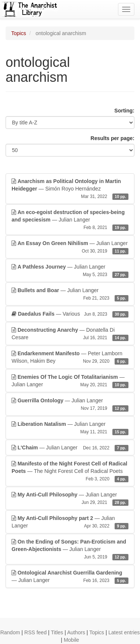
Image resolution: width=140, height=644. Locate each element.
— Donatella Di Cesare (70, 334)
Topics (19, 33)
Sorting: (124, 111)
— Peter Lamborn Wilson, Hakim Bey (70, 357)
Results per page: (113, 138)
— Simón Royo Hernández (70, 189)
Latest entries (124, 632)
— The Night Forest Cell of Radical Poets (70, 471)
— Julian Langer (70, 220)
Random (10, 632)
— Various (70, 314)
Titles (57, 632)
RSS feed (35, 632)
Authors (76, 632)
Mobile (71, 640)
